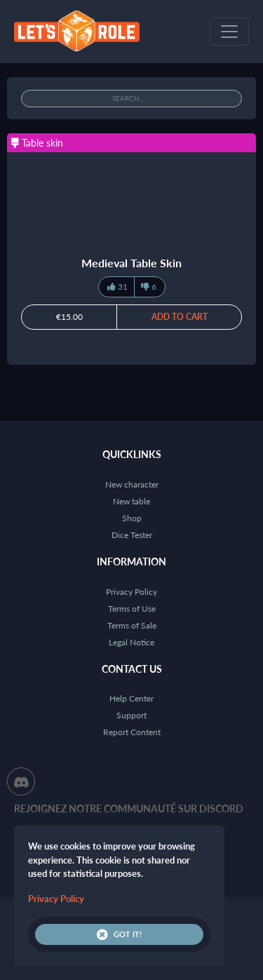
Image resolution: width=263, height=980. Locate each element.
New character (132, 484)
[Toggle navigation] (229, 32)
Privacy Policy (131, 592)
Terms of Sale (132, 625)
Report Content (132, 732)
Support (131, 715)
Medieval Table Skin (131, 263)
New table (131, 501)
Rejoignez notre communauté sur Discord (129, 808)
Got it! (119, 934)
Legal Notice (131, 642)
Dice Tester (132, 535)
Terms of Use (132, 609)
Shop (132, 518)
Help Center (131, 698)
